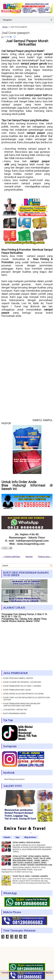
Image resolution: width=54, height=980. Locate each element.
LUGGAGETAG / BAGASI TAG (15, 710)
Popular (7, 837)
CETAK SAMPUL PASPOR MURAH (26, 843)
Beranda (29, 557)
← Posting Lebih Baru (11, 557)
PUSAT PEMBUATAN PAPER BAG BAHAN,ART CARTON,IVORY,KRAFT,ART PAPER (22, 705)
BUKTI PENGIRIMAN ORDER (14, 713)
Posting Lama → (45, 557)
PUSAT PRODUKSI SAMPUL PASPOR (18, 678)
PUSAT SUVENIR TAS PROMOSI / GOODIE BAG (22, 682)
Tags (17, 837)
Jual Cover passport (15, 33)
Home (5, 27)
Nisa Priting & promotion (14, 779)
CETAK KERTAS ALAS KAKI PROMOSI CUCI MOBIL (24, 694)
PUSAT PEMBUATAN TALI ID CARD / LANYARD (22, 686)
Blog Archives (30, 837)
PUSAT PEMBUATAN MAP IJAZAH (17, 690)
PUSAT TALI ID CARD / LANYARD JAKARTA (30, 876)
